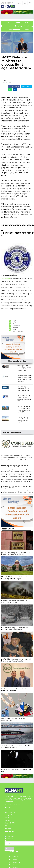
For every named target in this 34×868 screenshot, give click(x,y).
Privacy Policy (9, 815)
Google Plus (15, 862)
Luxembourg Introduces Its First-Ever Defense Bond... (24, 389)
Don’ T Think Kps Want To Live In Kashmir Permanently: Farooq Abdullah (16, 660)
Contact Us (8, 818)
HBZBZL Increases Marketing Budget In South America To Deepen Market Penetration (15, 466)
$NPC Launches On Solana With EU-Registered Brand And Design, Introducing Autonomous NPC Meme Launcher (17, 481)
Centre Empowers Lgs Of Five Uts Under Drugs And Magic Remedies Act (16, 553)
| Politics (7, 26)
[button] (25, 3)
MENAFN (6, 97)
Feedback (8, 828)
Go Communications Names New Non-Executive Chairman (15, 690)
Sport (26, 30)
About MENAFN (10, 823)
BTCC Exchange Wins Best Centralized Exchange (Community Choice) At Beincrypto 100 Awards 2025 (17, 471)
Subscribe (9, 849)
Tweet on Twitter (27, 86)
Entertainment (12, 30)
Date (5, 80)
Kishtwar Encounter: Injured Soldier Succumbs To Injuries (14, 602)
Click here (17, 805)
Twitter (13, 859)
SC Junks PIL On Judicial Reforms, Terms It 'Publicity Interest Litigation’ (16, 578)
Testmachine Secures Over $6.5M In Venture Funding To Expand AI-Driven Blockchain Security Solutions (17, 476)
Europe (18, 22)
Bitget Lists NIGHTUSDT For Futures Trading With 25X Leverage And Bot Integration (17, 487)
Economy (18, 26)
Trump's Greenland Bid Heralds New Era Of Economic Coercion (16, 747)
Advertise (8, 820)
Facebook (14, 857)
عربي (20, 3)
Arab (27, 22)
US (7, 22)
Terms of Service (10, 812)
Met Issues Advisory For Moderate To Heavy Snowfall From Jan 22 (15, 629)
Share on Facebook (14, 86)
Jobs (6, 826)
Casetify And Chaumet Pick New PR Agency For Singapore (14, 720)
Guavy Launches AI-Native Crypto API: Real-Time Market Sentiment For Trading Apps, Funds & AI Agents (17, 492)
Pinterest (14, 865)
